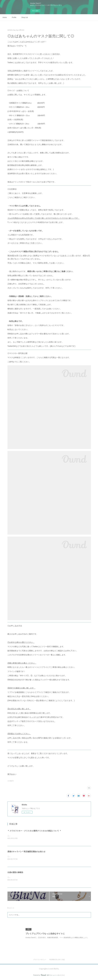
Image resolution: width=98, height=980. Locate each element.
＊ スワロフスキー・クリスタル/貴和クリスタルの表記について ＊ (34, 831)
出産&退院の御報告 (15, 873)
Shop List (25, 17)
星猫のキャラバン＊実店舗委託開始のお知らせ (26, 852)
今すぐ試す (35, 11)
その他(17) (11, 781)
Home (5, 17)
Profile (14, 17)
